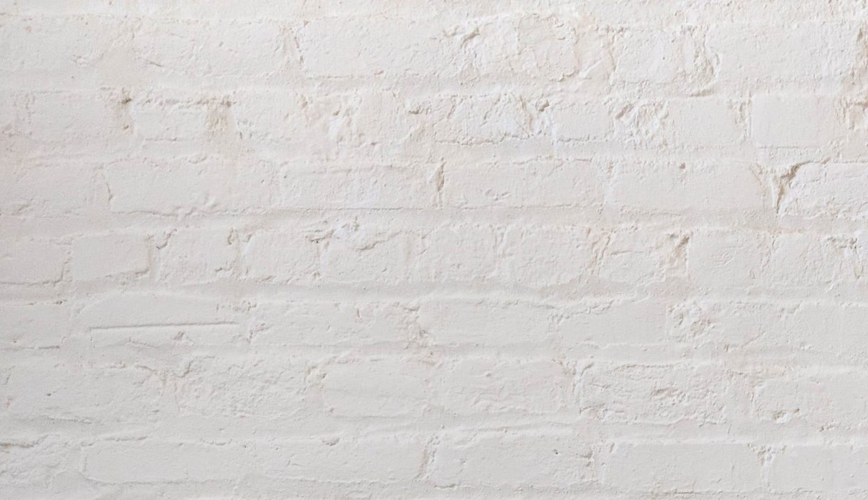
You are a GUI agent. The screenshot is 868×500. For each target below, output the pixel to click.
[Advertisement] (417, 97)
